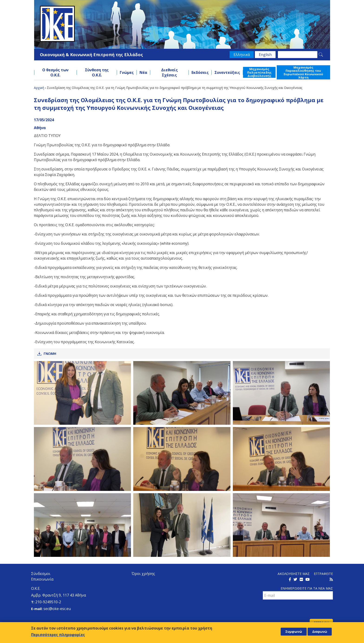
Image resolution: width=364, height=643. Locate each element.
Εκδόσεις (200, 72)
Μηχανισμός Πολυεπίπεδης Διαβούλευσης (259, 72)
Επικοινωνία (42, 579)
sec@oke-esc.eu (57, 609)
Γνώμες (127, 72)
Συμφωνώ (294, 632)
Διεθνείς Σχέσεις (169, 72)
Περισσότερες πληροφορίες (58, 635)
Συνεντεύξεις (227, 72)
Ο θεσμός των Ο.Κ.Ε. (55, 72)
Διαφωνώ (320, 632)
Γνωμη (50, 354)
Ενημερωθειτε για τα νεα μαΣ (307, 588)
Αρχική (39, 88)
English (265, 55)
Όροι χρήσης (143, 574)
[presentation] (298, 610)
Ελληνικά (242, 55)
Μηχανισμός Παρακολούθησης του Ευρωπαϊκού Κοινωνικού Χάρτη (303, 72)
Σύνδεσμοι (41, 574)
